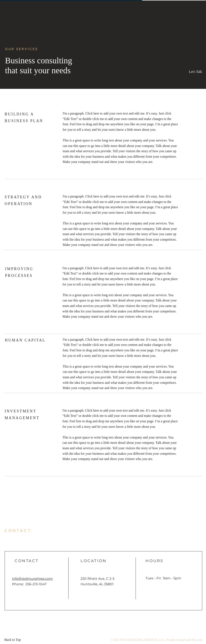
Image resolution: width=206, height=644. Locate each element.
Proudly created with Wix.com (184, 640)
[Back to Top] (14, 640)
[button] (192, 72)
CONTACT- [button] (19, 531)
